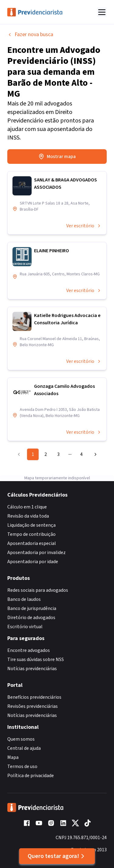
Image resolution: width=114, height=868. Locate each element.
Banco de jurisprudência (32, 608)
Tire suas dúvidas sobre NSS (36, 660)
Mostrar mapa (57, 157)
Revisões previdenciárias (33, 706)
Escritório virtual (25, 627)
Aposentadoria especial (32, 543)
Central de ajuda (24, 748)
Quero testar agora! (57, 856)
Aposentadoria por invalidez (36, 553)
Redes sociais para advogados (38, 590)
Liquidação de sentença (31, 525)
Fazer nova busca (30, 34)
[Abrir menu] (102, 12)
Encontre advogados (29, 650)
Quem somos (21, 739)
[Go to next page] (94, 454)
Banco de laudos (24, 599)
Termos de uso (22, 766)
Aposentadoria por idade (33, 562)
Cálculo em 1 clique (27, 507)
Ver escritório (84, 226)
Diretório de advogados (31, 618)
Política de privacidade (31, 776)
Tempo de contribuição (31, 534)
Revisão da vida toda (28, 516)
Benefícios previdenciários (34, 697)
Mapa (13, 757)
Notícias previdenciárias (32, 669)
